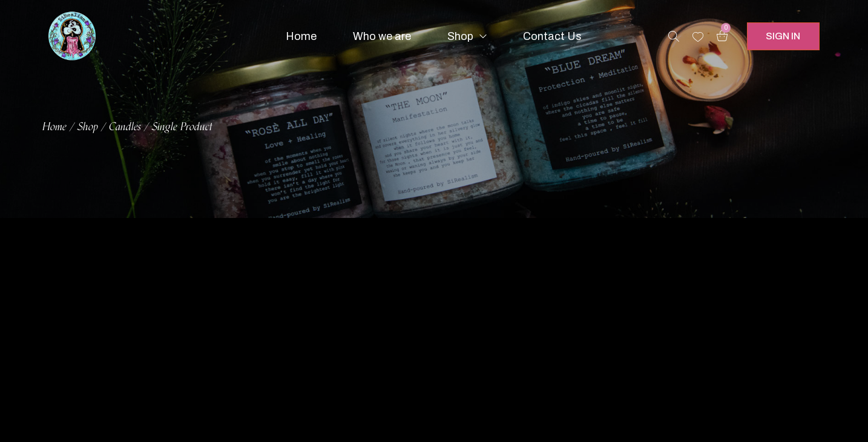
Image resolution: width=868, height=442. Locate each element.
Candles (125, 127)
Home (54, 127)
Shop (88, 127)
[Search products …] (674, 36)
